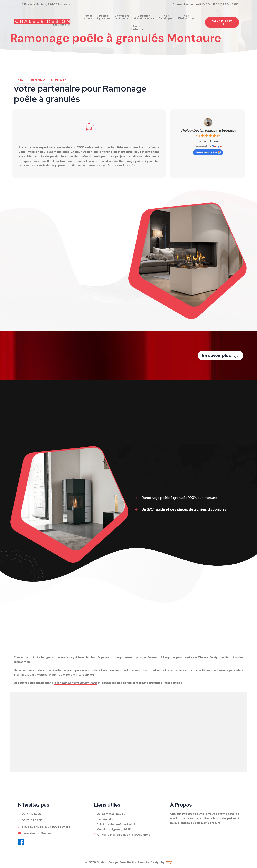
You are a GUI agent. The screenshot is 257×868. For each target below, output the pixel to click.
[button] (222, 22)
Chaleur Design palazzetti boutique (208, 131)
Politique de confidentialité (116, 824)
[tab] (188, 498)
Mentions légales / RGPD (114, 829)
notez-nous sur (208, 152)
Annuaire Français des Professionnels (123, 835)
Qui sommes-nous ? (111, 814)
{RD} (168, 862)
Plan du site (105, 819)
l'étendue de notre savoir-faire (75, 683)
